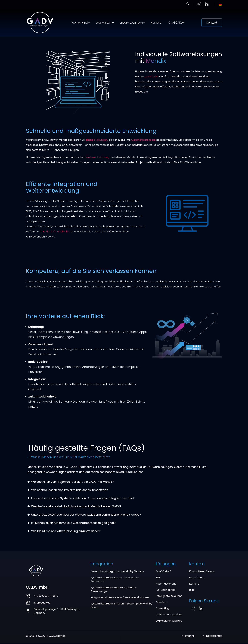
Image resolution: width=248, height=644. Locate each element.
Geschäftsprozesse (143, 144)
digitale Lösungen (97, 144)
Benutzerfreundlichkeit (57, 236)
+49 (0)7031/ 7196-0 (46, 600)
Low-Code (151, 80)
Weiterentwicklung (97, 161)
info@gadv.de (42, 607)
